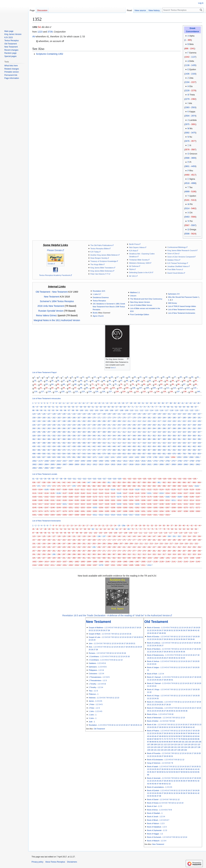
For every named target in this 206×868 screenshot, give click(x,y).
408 (94, 443)
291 (189, 428)
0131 (34, 493)
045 (79, 482)
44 (104, 381)
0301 (34, 515)
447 (119, 446)
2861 (192, 464)
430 (34, 446)
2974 (193, 116)
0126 (174, 489)
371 (79, 439)
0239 (168, 504)
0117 (119, 489)
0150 (143, 493)
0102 (197, 486)
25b (124, 525)
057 (139, 482)
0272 (198, 507)
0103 (34, 489)
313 (129, 432)
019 (115, 479)
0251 (71, 507)
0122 (150, 489)
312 (124, 432)
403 (69, 443)
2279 (187, 99)
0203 (125, 500)
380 (124, 439)
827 (44, 457)
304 (84, 432)
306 (94, 432)
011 (75, 479)
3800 (193, 158)
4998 (193, 183)
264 (54, 428)
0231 (125, 504)
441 (89, 446)
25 (163, 377)
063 (169, 482)
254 (174, 425)
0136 (59, 493)
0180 (155, 497)
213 (139, 421)
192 (34, 421)
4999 (187, 192)
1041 (192, 49)
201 (79, 421)
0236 (150, 504)
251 (159, 425)
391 (179, 439)
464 (34, 450)
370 (74, 439)
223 (189, 421)
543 (84, 454)
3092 (187, 133)
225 (199, 421)
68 (75, 384)
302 (74, 432)
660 (159, 454)
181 (149, 418)
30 (192, 377)
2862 (198, 464)
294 (34, 432)
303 (79, 432)
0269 (180, 507)
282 (144, 428)
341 (99, 436)
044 (74, 482)
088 (124, 486)
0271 (192, 507)
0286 (113, 511)
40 (81, 381)
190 (194, 418)
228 (44, 425)
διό (40, 27)
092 (144, 486)
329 (39, 436)
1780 (155, 457)
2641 (150, 461)
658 (149, 454)
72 (98, 384)
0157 (186, 493)
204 (94, 421)
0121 (143, 489)
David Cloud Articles (175, 273)
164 (64, 418)
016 (100, 479)
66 (64, 384)
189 (189, 418)
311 (119, 432)
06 (53, 479)
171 (99, 418)
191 (199, 418)
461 (189, 446)
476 (94, 450)
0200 (107, 500)
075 (59, 486)
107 (140, 388)
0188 (34, 500)
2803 (41, 464)
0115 (107, 489)
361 (199, 436)
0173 (113, 497)
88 (190, 384)
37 (64, 381)
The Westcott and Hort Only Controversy (146, 299)
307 (99, 432)
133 (151, 391)
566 (99, 454)
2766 (180, 461)
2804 (47, 464)
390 (174, 439)
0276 (53, 511)
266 (64, 428)
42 (92, 381)
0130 (198, 489)
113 (181, 388)
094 (154, 486)
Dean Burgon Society (99, 258)
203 (89, 421)
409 (99, 443)
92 (47, 388)
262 (44, 428)
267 (69, 428)
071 (39, 486)
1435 (193, 65)
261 (39, 428)
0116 (113, 489)
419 (149, 443)
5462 (193, 208)
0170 (95, 497)
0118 (125, 489)
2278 (193, 91)
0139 (77, 493)
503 (59, 454)
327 (199, 432)
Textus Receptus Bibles (100, 249)
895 (190, 40)
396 (34, 443)
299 (59, 432)
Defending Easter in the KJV (140, 272)
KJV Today (95, 252)
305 (89, 432)
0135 (53, 493)
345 (119, 436)
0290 (137, 511)
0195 (77, 500)
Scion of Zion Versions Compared (181, 257)
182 (154, 418)
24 (158, 377)
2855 (155, 464)
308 (104, 432)
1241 (113, 457)
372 (84, 439)
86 (179, 384)
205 (99, 421)
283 (149, 428)
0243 (192, 504)
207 (109, 421)
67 (70, 384)
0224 (83, 504)
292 (194, 428)
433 (49, 446)
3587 (193, 150)
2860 (186, 464)
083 (99, 486)
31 (198, 377)
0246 (41, 507)
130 (131, 391)
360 (194, 436)
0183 (174, 497)
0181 (162, 497)
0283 (95, 511)
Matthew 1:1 (135, 292)
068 (194, 482)
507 (79, 454)
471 (69, 450)
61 (35, 384)
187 (179, 418)
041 (59, 482)
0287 (119, 511)
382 (134, 439)
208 (114, 421)
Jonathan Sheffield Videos (178, 266)
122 (76, 391)
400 (54, 443)
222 (184, 421)
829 (54, 457)
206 (104, 421)
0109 (71, 489)
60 (196, 381)
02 (37, 479)
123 (83, 391)
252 (164, 425)
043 (69, 482)
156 (194, 414)
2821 (150, 464)
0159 (198, 493)
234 (74, 425)
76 (121, 384)
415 (129, 443)
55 (167, 381)
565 (94, 454)
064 (174, 482)
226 (34, 425)
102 (107, 388)
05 (49, 479)
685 (179, 454)
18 (123, 377)
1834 (167, 457)
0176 (131, 497)
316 (144, 432)
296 (44, 432)
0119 (131, 489)
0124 (162, 489)
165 (69, 418)
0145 (113, 493)
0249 (59, 507)
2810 (83, 464)
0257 (107, 507)
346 (124, 436)
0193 (65, 500)
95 (64, 388)
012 (80, 479)
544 (89, 454)
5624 (193, 234)
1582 (143, 457)
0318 (137, 515)
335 (69, 436)
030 (170, 479)
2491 (107, 461)
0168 (83, 497)
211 (129, 421)
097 (169, 486)
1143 (101, 457)
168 (84, 418)
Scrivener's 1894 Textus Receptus (57, 301)
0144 (107, 493)
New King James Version (140, 302)
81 (150, 384)
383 (139, 439)
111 (168, 388)
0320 (150, 515)
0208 (155, 500)
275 (109, 428)
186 (174, 418)
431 (39, 446)
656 (139, 454)
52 (150, 381)
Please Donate (54, 250)
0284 (101, 511)
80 (144, 384)
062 (164, 482)
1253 (119, 457)
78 (133, 384)
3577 (193, 141)
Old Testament (43, 292)
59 (190, 381)
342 (104, 436)
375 (99, 439)
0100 (185, 486)
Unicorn (133, 296)
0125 (168, 489)
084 (104, 486)
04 (45, 479)
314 (134, 432)
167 (79, 418)
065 (179, 482)
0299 (192, 511)
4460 (187, 175)
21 (140, 377)
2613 (125, 461)
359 (189, 436)
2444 (77, 461)
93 (52, 388)
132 (144, 391)
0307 (71, 515)
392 (184, 439)
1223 (40, 32)
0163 (53, 497)
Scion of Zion (173, 254)
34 (47, 381)
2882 (47, 468)
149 (159, 414)
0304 (53, 515)
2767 (186, 461)
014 (90, 479)
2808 (71, 464)
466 (44, 450)
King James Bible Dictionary (102, 271)
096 (164, 486)
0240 (174, 504)
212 (134, 421)
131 (137, 391)
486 (144, 450)
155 (189, 414)
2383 (187, 107)
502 (54, 454)
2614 (131, 461)
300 (64, 432)
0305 (59, 515)
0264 (150, 507)
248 (144, 425)
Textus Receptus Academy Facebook (55, 275)
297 (49, 432)
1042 (187, 57)
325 (189, 432)
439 (79, 446)
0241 (180, 504)
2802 (34, 464)
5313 (193, 200)
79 (138, 384)
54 (161, 381)
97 (75, 388)
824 (199, 454)
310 (114, 432)
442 (94, 446)
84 (167, 384)
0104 (41, 489)
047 (89, 482)
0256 (101, 507)
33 (41, 381)
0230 (119, 504)
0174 (119, 497)
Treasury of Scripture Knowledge (103, 261)
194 (44, 421)
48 (127, 381)
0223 (77, 504)
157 (199, 414)
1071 (95, 457)
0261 (131, 507)
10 (77, 377)
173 (109, 418)
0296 (174, 511)
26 (169, 377)
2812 (95, 464)
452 (144, 446)
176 (124, 418)
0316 (125, 515)
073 (49, 486)
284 (154, 428)
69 (81, 384)
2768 (192, 461)
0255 (95, 507)
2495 (113, 461)
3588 (187, 158)
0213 (186, 500)
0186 (192, 497)
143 (129, 414)
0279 (71, 511)
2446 (89, 461)
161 (49, 418)
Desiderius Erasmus (101, 297)
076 (64, 486)
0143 (101, 493)
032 (180, 479)
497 (199, 450)
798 (189, 454)
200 (74, 421)
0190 (47, 500)
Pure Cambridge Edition (140, 314)
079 (79, 486)
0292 (150, 511)
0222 (71, 504)
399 (49, 443)
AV (34, 37)
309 (109, 432)
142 (124, 414)
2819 (137, 464)
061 (159, 482)
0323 (168, 515)
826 (39, 457)
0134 (47, 493)
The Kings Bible (97, 264)
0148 (131, 493)
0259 (119, 507)
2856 (162, 464)
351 (149, 436)
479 (109, 450)
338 (84, 436)
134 (158, 391)
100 (93, 388)
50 (138, 381)
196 (54, 421)
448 (124, 446)
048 (94, 482)
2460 (95, 461)
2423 (59, 461)
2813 (101, 464)
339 (89, 436)
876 (69, 457)
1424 (131, 457)
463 (199, 446)
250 (154, 425)
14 (100, 377)
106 (134, 388)
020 (120, 479)
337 (79, 436)
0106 (53, 489)
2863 (34, 468)
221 (179, 421)
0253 (83, 507)
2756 (168, 461)
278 (124, 428)
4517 (193, 175)
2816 (119, 464)
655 (134, 454)
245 (129, 425)
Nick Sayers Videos (137, 247)
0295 (168, 511)
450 (134, 446)
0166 (71, 497)
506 (74, 454)
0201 (113, 500)
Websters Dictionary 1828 (139, 263)
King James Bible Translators (102, 268)
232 (64, 425)
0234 (137, 504)
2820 (143, 464)
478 (104, 450)
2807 (65, 464)
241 (109, 425)
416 (134, 443)
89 (196, 384)
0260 (125, 507)
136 (171, 391)
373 (89, 439)
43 (98, 381)
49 (133, 381)
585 (109, 454)
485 (139, 450)
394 (194, 439)
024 (140, 479)
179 (139, 418)
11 (83, 377)
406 (84, 443)
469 (59, 450)
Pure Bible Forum (174, 269)
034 (190, 479)
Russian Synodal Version (51, 311)
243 (119, 425)
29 (186, 377)
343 (109, 436)
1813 (161, 457)
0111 (83, 489)
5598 (187, 234)
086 (114, 486)
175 (119, 418)
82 (156, 384)
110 (161, 388)
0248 (53, 507)
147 (149, 414)
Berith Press (134, 244)
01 (33, 479)
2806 (59, 464)
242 (114, 425)
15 (106, 377)
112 (174, 388)
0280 (77, 511)
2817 (125, 464)
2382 (193, 99)
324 (184, 432)
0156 (180, 493)
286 (164, 428)
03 (41, 479)
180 (144, 418)
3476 (187, 141)
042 (64, 482)
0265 (155, 507)
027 (155, 479)
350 (144, 436)
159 (39, 418)
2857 (168, 464)
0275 (47, 511)
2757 (174, 461)
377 (109, 439)
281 (139, 428)
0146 (119, 493)
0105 (47, 489)
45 (110, 381)
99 (87, 388)
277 (119, 428)
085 (109, 486)
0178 (143, 497)
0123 (155, 489)
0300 (198, 511)
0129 (192, 489)
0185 (186, 497)
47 (121, 381)
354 (164, 436)
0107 (59, 489)
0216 (34, 504)
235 (79, 425)
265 (59, 428)
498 (34, 454)
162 (54, 418)
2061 (197, 457)
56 (173, 381)
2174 (41, 461)
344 (114, 436)
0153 (162, 493)
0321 (155, 515)
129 (124, 391)
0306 (65, 515)
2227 (193, 82)
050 (104, 482)
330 (44, 436)
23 (152, 377)
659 (154, 454)
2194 (187, 82)
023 (135, 479)
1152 (107, 457)
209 (119, 421)
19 (129, 377)
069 (199, 482)
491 (169, 450)
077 (69, 486)
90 (35, 388)
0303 (47, 515)
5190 (193, 192)
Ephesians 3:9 (174, 294)
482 (124, 450)
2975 (187, 124)
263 (49, 428)
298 (54, 432)
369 (69, 439)
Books (95, 313)
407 (89, 443)
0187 (198, 497)
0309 (83, 515)
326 (194, 432)
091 (139, 486)
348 (134, 436)
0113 (95, 489)
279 (129, 428)
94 (58, 388)
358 (184, 436)
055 (129, 482)
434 (54, 446)
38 (70, 381)
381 (129, 439)
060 (154, 482)
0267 (168, 507)
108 (147, 388)
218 (164, 421)
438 (74, 446)
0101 (191, 486)
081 (89, 486)
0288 (125, 511)
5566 (193, 217)
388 (164, 439)
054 (124, 482)
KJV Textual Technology (177, 263)
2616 (143, 461)
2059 (185, 457)
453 (149, 446)
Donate (50, 264)
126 (103, 391)
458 (174, 446)
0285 (107, 511)
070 (34, 486)
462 (194, 446)
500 (44, 454)
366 (54, 439)
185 (169, 418)
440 (84, 446)
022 (130, 479)
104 (120, 388)
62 (41, 384)
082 (94, 486)
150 (164, 414)
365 (49, 439)
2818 (131, 464)
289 (179, 428)
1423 (125, 457)
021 (125, 479)
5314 (187, 208)
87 (184, 384)
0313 (107, 515)
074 (54, 486)
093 (149, 486)
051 (109, 482)
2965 (59, 468)
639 (119, 454)
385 (149, 439)
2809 (77, 464)
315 (139, 432)
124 (90, 391)
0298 (186, 511)
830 (59, 457)
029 (165, 479)
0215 (198, 500)
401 (59, 443)
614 (114, 454)
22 (146, 377)
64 (52, 384)
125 (97, 391)
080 (84, 486)
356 (174, 436)
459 (179, 446)
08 (61, 479)
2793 (198, 461)
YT (107, 274)
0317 (131, 515)
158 (34, 418)
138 (185, 391)
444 (104, 446)
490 (164, 450)
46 (115, 381)
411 (109, 443)
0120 (137, 489)
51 (144, 381)
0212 (180, 500)
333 (59, 436)
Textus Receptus (99, 301)
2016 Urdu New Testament (51, 306)
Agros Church (98, 316)
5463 (187, 217)
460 (184, 446)
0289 (131, 511)
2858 (174, 464)
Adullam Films (173, 260)
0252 (77, 507)
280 (134, 428)
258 (194, 425)
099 (179, 486)
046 (84, 482)
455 (159, 446)
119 (56, 391)
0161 (41, 497)
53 (156, 381)
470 (64, 450)
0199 (101, 500)
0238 (162, 504)
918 (89, 457)
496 (194, 450)
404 (74, 443)
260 (34, 428)
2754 (155, 461)
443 (99, 446)
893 (84, 457)
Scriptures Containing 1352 (49, 54)
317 (149, 432)
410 (104, 443)
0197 (89, 500)
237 (89, 425)
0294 (162, 511)
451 (139, 446)
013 (85, 479)
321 (169, 432)
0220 (59, 504)
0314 (113, 515)
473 (79, 450)
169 (89, 418)
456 (164, 446)
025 (145, 479)
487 (149, 450)
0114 (101, 489)
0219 (53, 504)
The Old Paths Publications (101, 245)
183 (159, 418)
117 (42, 391)
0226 (95, 504)
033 (185, 479)
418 (144, 443)
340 (94, 436)
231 (59, 425)
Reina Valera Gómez (46, 315)
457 (169, 446)
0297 (180, 511)
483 (129, 450)
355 (169, 436)
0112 (89, 489)
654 (129, 454)
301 (69, 432)
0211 (174, 500)
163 (59, 418)
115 (195, 388)
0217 (41, 504)
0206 (143, 500)
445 (109, 446)
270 (84, 428)
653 (124, 454)
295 (39, 432)
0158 (192, 493)
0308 (77, 515)
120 (63, 391)
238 (94, 425)
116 (36, 391)
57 (179, 381)
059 (149, 482)
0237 (155, 504)
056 (134, 482)
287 (169, 428)
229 (49, 425)
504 (64, 454)
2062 (34, 461)
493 (179, 450)
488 (154, 450)
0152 (155, 493)
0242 (186, 504)
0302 (41, 515)
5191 (187, 200)
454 (154, 446)
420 (154, 443)
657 (144, 454)
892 (79, 457)
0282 (89, 511)
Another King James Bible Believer (104, 255)
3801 (187, 166)
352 (154, 436)
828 (49, 457)
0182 (168, 497)
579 (104, 454)
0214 (192, 500)
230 (54, 425)
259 (199, 425)
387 (159, 439)
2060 (191, 457)
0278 (65, 511)
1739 (149, 457)
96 (70, 388)
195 (49, 421)
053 (119, 482)
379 (119, 439)
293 (199, 428)
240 (104, 425)
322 (174, 432)
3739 (50, 32)
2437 (71, 461)
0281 (83, 511)
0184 (180, 497)
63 (47, 384)
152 (174, 414)
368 (64, 439)
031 (175, 479)
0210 (168, 500)
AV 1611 (132, 276)
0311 (95, 515)
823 (194, 454)
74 (110, 384)
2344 (53, 461)
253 (169, 425)
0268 (174, 507)
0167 (77, 497)
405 (79, 443)
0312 (101, 515)
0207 (150, 500)
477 (99, 450)
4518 (187, 183)
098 (174, 486)
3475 (193, 133)
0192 (59, 500)
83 (161, 384)
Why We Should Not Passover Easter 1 (184, 297)
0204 (131, 500)
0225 (89, 504)
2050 (173, 457)
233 (69, 425)
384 (144, 439)
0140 (83, 493)
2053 (179, 457)
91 (41, 388)
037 (39, 482)
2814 (107, 464)
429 (199, 443)
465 (39, 450)
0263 (143, 507)
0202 (119, 500)
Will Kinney (173, 303)
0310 (89, 515)
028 (160, 479)
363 (39, 439)
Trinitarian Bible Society (138, 260)
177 (129, 418)
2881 (41, 468)
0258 (113, 507)
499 (39, 454)
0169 (89, 497)
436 (64, 446)
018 (110, 479)
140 (198, 391)
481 (119, 450)
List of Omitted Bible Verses (141, 305)
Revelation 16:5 (99, 291)
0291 (143, 511)
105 (127, 388)
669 (169, 454)
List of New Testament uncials (45, 474)
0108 (65, 489)
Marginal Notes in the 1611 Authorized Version (57, 320)
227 (39, 425)
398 (44, 443)
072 (44, 486)
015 (95, 479)
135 (164, 391)
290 (184, 428)
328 (34, 436)
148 (154, 414)
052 (114, 482)
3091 (193, 124)
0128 (186, 489)
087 (119, 486)
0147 (125, 493)
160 (44, 418)
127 (110, 391)
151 (169, 414)
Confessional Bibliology (177, 247)
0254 (89, 507)
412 (114, 443)
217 (159, 421)
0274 (41, 511)
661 (164, 454)
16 (112, 377)
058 (144, 482)
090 (134, 486)
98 (81, 388)
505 (69, 454)
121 (70, 391)
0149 (137, 493)
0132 (41, 493)
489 (159, 450)
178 (134, 418)
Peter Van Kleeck (97, 274)
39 (75, 381)
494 (184, 450)
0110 (77, 489)
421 (159, 443)
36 (58, 381)
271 (89, 428)
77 (127, 384)
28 (181, 377)
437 (69, 446)
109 (154, 388)
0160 (34, 497)
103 (113, 388)
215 (149, 421)
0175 (125, 497)
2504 (187, 116)
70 (87, 384)
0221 (65, 504)
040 (54, 482)
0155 (174, 493)
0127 (180, 489)
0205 (137, 500)
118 (49, 391)
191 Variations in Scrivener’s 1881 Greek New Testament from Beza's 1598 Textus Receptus (109, 307)
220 (174, 421)
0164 (59, 497)
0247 (47, 507)
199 (69, 421)
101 (100, 388)
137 (178, 391)
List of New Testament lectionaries (182, 313)
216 (154, 421)
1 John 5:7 (97, 294)
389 (169, 439)
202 (84, 421)
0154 (168, 493)
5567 (187, 225)
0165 (65, 497)
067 (189, 482)
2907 (53, 468)
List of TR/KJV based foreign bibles (182, 306)
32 (35, 381)
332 (54, 436)
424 (174, 443)
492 (174, 450)
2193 (193, 74)
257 (189, 425)
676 (174, 454)
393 (189, 439)
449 (129, 446)
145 (139, 414)
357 (179, 436)
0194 (71, 500)
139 (192, 391)
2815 (113, 464)
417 (139, 443)
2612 (119, 461)
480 (114, 450)
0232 (131, 504)
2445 (83, 461)
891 (74, 457)
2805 (53, 464)
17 (118, 377)
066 (184, 482)
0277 (59, 511)
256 (184, 425)
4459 (193, 166)
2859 (180, 464)
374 (94, 439)
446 (114, 446)
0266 (162, 507)
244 (124, 425)
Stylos (131, 269)
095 (159, 486)
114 (188, 388)
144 (134, 414)
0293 (155, 511)
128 (117, 391)
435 (59, 446)
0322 (162, 515)
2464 (101, 461)
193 (39, 421)
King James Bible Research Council (182, 250)
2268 (47, 461)
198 (64, 421)
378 (114, 439)
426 (184, 443)
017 (105, 479)
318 (154, 432)
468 (54, 450)
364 (44, 439)
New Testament (60, 292)
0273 (34, 511)
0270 (186, 507)
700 (184, 454)
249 (149, 425)
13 (95, 377)
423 (169, 443)
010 (70, 479)
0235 (143, 504)
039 (49, 482)
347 (129, 436)
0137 (65, 493)
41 (87, 381)
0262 (137, 507)
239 (99, 425)
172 (104, 418)
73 (104, 384)
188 (184, 418)
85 (173, 384)
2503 (193, 107)
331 (49, 436)
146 (144, 414)
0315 (119, 515)
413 (119, 443)
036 (34, 482)
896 (187, 49)
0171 (101, 497)
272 (94, 428)
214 (144, 421)
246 (134, 425)
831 (64, 457)
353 (159, 436)
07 (57, 479)
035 (195, 479)
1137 (193, 57)
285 (159, 428)
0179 (150, 497)
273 (99, 428)
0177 (137, 497)
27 (175, 377)
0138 (71, 493)
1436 (187, 74)
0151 (150, 493)
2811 (89, 464)
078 (74, 486)
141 (119, 414)
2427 (65, 461)
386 (154, 439)
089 (129, 486)
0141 (89, 493)
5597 (193, 225)
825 (34, 457)
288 (174, 428)
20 (135, 377)
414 (124, 443)
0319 (143, 515)
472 (74, 450)
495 (189, 450)
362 (34, 439)
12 (89, 377)
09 (65, 479)
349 (139, 436)
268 (74, 428)
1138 (187, 65)
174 (114, 418)
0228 (107, 504)
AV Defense (134, 266)
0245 (34, 507)
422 (164, 443)
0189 (41, 500)
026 (150, 479)
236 (84, 425)
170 (94, 418)
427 (189, 443)
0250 (65, 507)
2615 (137, 461)
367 (59, 439)
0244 (198, 504)
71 (92, 384)
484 (134, 450)
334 (64, 436)
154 (184, 414)
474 (84, 450)
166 (74, 418)
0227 (101, 504)
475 (89, 450)
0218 (47, 504)
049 (99, 482)
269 (79, 428)
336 (74, 436)
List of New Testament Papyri (44, 372)
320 (164, 432)
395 (199, 439)
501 (49, 454)
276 (114, 428)
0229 (113, 504)
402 (64, 443)
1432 (137, 457)
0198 (95, 500)
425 (179, 443)
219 (169, 421)
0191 (53, 500)
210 (124, 421)
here (112, 368)
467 (49, 450)
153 (179, 414)
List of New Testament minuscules (182, 309)
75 (115, 384)
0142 (95, 493)
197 (59, 421)
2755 (162, 461)
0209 (162, 500)
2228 (187, 91)
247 (139, 425)
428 (194, 443)
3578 (187, 150)
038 (44, 482)
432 (44, 446)
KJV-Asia (133, 251)
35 (52, 381)
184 (164, 418)
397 (39, 443)
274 (104, 428)
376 (104, 439)
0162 (47, 497)
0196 (83, 500)
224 (194, 421)
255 (179, 425)
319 (159, 432)
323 (179, 432)
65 (58, 384)
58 (184, 381)
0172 (107, 497)
